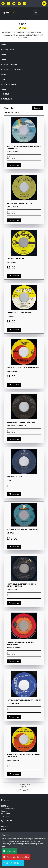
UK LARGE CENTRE (8, 50)
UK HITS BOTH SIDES (9, 84)
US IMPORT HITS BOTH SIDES (12, 69)
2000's (4, 74)
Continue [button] (9, 851)
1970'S (4, 55)
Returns (4, 830)
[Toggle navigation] (36, 13)
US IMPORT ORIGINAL (9, 64)
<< (20, 790)
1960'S (4, 45)
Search (37, 108)
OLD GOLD (5, 94)
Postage (4, 826)
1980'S (4, 59)
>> (28, 790)
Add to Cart (14, 165)
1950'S (4, 89)
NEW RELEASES (7, 99)
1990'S (4, 79)
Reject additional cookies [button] (16, 857)
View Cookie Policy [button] (13, 863)
